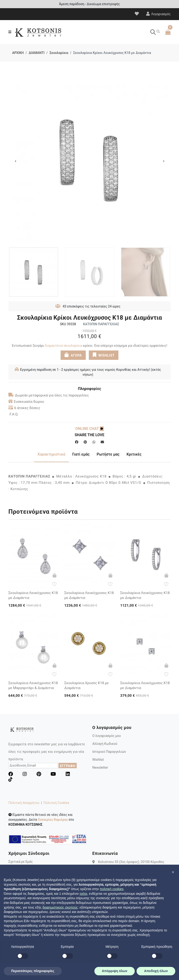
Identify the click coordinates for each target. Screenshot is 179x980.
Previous (15, 161)
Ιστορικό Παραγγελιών (109, 752)
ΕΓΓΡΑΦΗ (68, 766)
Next (164, 161)
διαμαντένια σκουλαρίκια (64, 346)
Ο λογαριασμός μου (107, 736)
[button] (173, 872)
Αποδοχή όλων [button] (156, 971)
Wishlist (98, 760)
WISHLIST (104, 355)
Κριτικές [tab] (134, 454)
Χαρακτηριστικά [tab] (51, 454)
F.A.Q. (14, 414)
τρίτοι (83, 894)
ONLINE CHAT (89, 429)
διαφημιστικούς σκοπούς (60, 907)
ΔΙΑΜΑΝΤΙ (37, 53)
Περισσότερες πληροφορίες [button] (33, 971)
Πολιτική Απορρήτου (24, 803)
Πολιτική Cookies (56, 803)
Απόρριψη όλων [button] (115, 971)
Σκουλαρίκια (59, 53)
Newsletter (100, 768)
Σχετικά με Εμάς (21, 862)
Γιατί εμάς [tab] (81, 454)
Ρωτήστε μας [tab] (108, 454)
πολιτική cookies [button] (112, 889)
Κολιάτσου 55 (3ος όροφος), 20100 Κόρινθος (131, 862)
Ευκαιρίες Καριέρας (53, 820)
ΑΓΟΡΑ (73, 355)
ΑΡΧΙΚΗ (18, 53)
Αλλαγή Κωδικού (105, 744)
